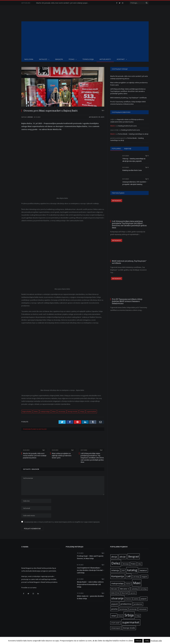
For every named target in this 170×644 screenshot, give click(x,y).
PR (99, 117)
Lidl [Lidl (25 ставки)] (129, 576)
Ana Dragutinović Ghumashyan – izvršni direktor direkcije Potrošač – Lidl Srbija (91, 570)
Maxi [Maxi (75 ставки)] (137, 583)
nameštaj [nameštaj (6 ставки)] (135, 589)
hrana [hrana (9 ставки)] (133, 564)
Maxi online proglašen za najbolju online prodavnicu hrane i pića (62, 456)
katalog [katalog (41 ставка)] (132, 570)
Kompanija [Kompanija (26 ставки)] (118, 576)
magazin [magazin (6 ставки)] (144, 577)
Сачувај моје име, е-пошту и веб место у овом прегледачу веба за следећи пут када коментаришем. (62, 522)
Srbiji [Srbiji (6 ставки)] (138, 616)
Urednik (30, 117)
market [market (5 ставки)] (128, 584)
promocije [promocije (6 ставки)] (133, 609)
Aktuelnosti (105, 59)
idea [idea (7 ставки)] (140, 564)
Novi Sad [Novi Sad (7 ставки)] (125, 593)
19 (147, 156)
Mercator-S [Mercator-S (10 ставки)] (124, 589)
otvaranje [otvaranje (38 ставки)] (117, 598)
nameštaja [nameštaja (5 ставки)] (143, 589)
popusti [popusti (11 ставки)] (115, 604)
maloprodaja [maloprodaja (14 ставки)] (117, 583)
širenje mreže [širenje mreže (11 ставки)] (129, 628)
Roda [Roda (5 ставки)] (120, 616)
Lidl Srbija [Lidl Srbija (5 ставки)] (136, 577)
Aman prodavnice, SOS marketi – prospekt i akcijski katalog (135, 183)
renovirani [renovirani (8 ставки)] (143, 609)
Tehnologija (88, 59)
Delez (36, 412)
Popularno (116, 149)
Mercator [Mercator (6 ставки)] (114, 589)
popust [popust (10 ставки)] (144, 599)
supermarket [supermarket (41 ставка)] (131, 622)
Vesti (103, 117)
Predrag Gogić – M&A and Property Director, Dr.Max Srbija (90, 557)
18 (147, 167)
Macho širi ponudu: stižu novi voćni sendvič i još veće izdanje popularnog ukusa (63, 3)
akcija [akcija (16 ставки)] (114, 557)
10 (147, 179)
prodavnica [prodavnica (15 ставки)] (126, 604)
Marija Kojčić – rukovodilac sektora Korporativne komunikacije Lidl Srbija (90, 584)
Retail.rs (113, 126)
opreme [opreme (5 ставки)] (133, 593)
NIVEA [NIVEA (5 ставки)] (113, 593)
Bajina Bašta (27, 412)
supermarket (91, 412)
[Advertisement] (85, 39)
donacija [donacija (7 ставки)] (126, 564)
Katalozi (43, 59)
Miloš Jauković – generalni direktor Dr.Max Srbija (90, 597)
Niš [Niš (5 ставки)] (118, 593)
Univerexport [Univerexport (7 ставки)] (116, 628)
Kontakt (121, 59)
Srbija (82, 412)
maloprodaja (45, 412)
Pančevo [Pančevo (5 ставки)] (129, 599)
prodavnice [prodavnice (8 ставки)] (138, 604)
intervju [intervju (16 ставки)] (115, 570)
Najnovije (128, 149)
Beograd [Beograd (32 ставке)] (134, 556)
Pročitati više (156, 641)
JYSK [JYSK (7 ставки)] (123, 571)
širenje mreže (73, 412)
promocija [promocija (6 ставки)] (124, 609)
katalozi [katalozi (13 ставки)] (143, 570)
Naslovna (29, 59)
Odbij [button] (147, 641)
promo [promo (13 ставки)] (114, 609)
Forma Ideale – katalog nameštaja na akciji (133, 134)
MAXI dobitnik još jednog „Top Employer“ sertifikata (128, 98)
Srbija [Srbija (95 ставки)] (129, 615)
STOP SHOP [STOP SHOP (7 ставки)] (115, 623)
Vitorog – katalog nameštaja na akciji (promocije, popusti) (134, 160)
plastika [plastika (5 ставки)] (136, 599)
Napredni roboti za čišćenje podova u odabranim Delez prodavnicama (127, 121)
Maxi (54, 412)
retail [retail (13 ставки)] (114, 616)
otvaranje (62, 412)
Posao (72, 59)
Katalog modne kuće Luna (127, 126)
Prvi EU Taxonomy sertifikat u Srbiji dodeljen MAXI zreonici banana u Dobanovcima (128, 103)
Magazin (59, 59)
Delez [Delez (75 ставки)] (116, 563)
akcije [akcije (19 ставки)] (123, 557)
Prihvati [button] (138, 641)
